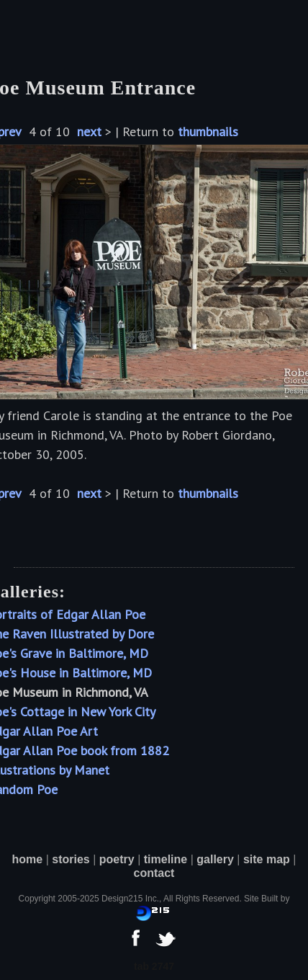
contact (154, 873)
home (28, 859)
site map (267, 859)
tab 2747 (154, 966)
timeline (166, 859)
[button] (34, 29)
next (89, 132)
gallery (215, 859)
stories (71, 859)
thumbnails (208, 132)
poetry (117, 859)
